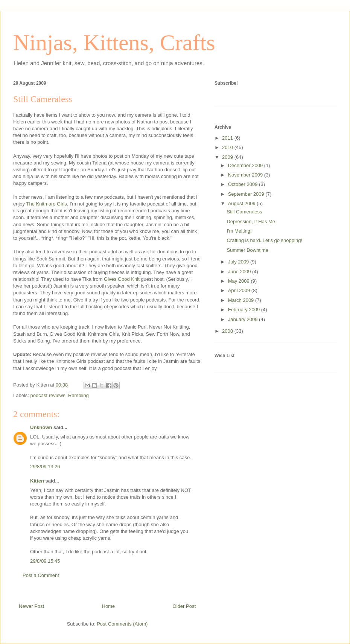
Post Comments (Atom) (122, 624)
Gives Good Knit (122, 279)
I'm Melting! (239, 231)
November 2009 (246, 175)
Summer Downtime (247, 250)
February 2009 (245, 310)
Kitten (37, 481)
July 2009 (239, 262)
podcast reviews (48, 395)
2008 (228, 331)
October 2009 (243, 184)
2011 (228, 138)
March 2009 (242, 300)
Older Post (184, 606)
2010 (228, 147)
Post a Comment (41, 575)
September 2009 (247, 194)
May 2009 (240, 281)
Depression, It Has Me (251, 222)
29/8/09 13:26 (45, 467)
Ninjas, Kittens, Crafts (114, 43)
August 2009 (243, 203)
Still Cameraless (43, 99)
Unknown (41, 427)
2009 (228, 157)
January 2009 (243, 319)
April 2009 (240, 290)
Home (109, 606)
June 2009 (240, 272)
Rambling (78, 395)
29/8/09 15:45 (45, 561)
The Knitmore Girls (46, 204)
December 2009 (246, 165)
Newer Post (31, 606)
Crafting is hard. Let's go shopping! (264, 240)
